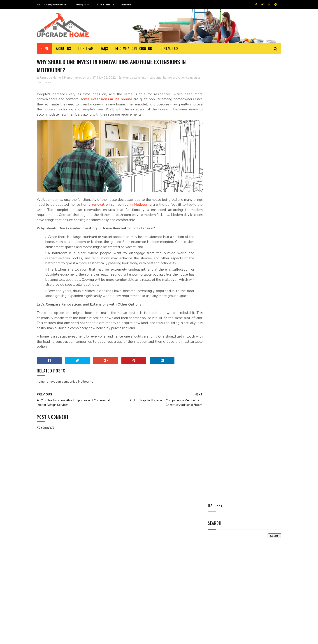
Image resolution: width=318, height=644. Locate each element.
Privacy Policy (83, 4)
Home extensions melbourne (142, 78)
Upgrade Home (58, 638)
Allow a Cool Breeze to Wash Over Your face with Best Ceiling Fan (169, 550)
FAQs (104, 48)
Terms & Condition (106, 4)
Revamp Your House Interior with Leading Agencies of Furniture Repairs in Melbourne (172, 591)
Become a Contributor (134, 48)
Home (45, 48)
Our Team (86, 48)
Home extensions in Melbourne (105, 99)
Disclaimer (127, 4)
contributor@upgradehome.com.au (53, 4)
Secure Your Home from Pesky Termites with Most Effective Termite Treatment (171, 612)
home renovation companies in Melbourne (129, 203)
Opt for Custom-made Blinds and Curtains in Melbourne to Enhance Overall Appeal (170, 571)
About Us (64, 48)
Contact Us (169, 48)
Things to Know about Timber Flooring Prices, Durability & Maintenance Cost (170, 530)
